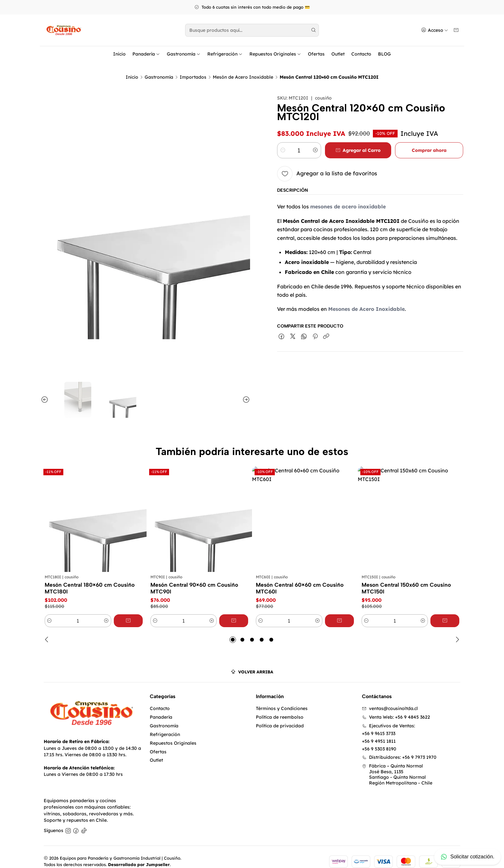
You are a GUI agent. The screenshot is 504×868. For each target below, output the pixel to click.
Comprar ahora (429, 141)
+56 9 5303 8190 (379, 740)
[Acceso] (435, 30)
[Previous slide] (46, 390)
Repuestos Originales (275, 54)
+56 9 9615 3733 (379, 724)
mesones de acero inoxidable (348, 197)
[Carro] (456, 30)
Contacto (361, 54)
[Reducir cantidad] (283, 141)
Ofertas (316, 54)
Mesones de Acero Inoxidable (366, 300)
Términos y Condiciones (282, 699)
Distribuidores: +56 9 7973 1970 (399, 748)
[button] (233, 630)
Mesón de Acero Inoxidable (243, 68)
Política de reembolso (280, 708)
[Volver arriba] (252, 663)
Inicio (119, 54)
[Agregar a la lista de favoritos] (327, 164)
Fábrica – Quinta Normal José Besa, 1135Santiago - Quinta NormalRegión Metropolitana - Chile (397, 765)
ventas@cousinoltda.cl (390, 699)
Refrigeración (225, 54)
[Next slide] (245, 390)
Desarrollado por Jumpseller (139, 855)
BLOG (384, 54)
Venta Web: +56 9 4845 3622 (396, 708)
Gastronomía (184, 54)
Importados (193, 68)
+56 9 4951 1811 (379, 732)
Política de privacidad (280, 716)
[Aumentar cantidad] (315, 141)
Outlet (338, 54)
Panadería (146, 54)
